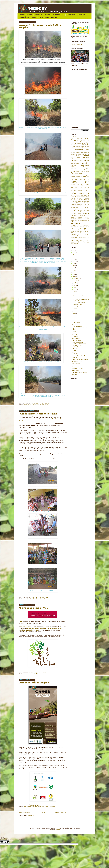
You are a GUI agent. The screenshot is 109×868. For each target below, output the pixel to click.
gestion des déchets (79, 186)
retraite (85, 232)
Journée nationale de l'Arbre (82, 197)
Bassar (87, 150)
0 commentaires (45, 403)
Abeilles (75, 137)
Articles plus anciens (61, 813)
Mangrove (80, 201)
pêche (80, 214)
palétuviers (86, 211)
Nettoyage (41, 599)
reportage (73, 228)
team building (75, 239)
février (76, 309)
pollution (87, 217)
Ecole (83, 167)
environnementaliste (75, 175)
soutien (76, 238)
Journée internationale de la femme (38, 414)
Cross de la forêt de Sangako (34, 683)
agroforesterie (80, 143)
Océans (77, 208)
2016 (74, 270)
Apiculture (74, 148)
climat (84, 158)
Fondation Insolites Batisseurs (77, 346)
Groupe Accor (76, 348)
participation (74, 214)
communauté (79, 159)
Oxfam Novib (76, 367)
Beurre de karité (80, 151)
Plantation (52, 807)
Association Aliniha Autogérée (31, 599)
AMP (72, 147)
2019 (72, 137)
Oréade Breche (76, 365)
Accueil (43, 813)
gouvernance (80, 191)
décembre (77, 279)
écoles (87, 167)
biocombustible (85, 153)
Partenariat (86, 212)
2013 (74, 277)
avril (75, 292)
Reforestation (86, 225)
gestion (72, 186)
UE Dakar (75, 374)
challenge (87, 154)
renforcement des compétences (80, 227)
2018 (74, 266)
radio (88, 222)
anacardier (76, 147)
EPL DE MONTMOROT (78, 340)
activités (87, 138)
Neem (81, 206)
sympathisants (81, 238)
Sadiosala (87, 233)
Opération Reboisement (80, 209)
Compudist (75, 337)
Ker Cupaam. (80, 198)
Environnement (77, 173)
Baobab (83, 150)
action (87, 137)
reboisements (85, 224)
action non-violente (76, 138)
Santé (79, 234)
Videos (41, 17)
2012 (74, 314)
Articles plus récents (25, 813)
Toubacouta (85, 239)
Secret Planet (76, 371)
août (75, 283)
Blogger (58, 830)
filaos (77, 178)
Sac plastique (79, 233)
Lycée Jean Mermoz (83, 200)
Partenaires (82, 15)
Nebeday (87, 205)
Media (37, 674)
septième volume (26, 627)
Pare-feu (47, 405)
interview (84, 192)
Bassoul (73, 151)
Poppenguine (80, 219)
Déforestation (80, 164)
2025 (74, 250)
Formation (74, 183)
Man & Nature (76, 363)
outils (72, 211)
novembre (77, 281)
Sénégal (87, 234)
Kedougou (74, 198)
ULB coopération (85, 241)
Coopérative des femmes (80, 160)
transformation (74, 241)
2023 (74, 255)
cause (83, 154)
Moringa (47, 15)
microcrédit (83, 203)
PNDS (87, 216)
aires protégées (81, 145)
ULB (80, 241)
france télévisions (81, 184)
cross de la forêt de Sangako (30, 807)
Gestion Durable (81, 189)
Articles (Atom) (31, 815)
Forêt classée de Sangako (38, 405)
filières (80, 178)
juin (75, 287)
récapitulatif (73, 225)
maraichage (86, 201)
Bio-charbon (56, 15)
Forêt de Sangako (84, 181)
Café (72, 154)
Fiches (47, 17)
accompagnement (81, 137)
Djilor (79, 167)
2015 (74, 272)
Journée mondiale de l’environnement (80, 194)
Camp (74, 154)
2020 (74, 261)
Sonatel (72, 238)
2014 (74, 275)
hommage (85, 191)
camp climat (78, 154)
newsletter (73, 208)
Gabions (87, 184)
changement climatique (77, 156)
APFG (74, 333)
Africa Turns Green (77, 326)
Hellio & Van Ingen (77, 350)
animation (81, 147)
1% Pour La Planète (77, 323)
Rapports (54, 17)
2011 (74, 316)
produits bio (86, 220)
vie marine (81, 244)
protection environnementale (78, 222)
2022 (74, 257)
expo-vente (79, 177)
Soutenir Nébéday (24, 17)
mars (75, 294)
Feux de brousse (28, 405)
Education (74, 168)
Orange (87, 209)
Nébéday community (75, 206)
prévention (80, 220)
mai (75, 290)
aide (85, 143)
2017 (74, 268)
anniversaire (86, 147)
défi (74, 164)
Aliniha (29, 629)
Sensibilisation (75, 236)
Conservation (86, 159)
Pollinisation (79, 217)
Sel (83, 235)
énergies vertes (85, 172)
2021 (74, 259)
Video (78, 242)
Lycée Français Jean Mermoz (80, 360)
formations (81, 183)
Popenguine (74, 219)
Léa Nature (75, 358)
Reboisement (38, 15)
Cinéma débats (78, 157)
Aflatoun (81, 142)
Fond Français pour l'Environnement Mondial (79, 343)
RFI (88, 232)
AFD (73, 324)
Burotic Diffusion (77, 335)
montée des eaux (75, 205)
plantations (83, 216)
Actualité (74, 140)
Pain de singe (78, 211)
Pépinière (86, 214)
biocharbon (79, 153)
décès (72, 164)
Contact (34, 17)
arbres (79, 148)
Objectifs (30, 15)
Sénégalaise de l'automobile (80, 372)
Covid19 (73, 162)
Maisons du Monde (77, 361)
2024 (74, 253)
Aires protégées (71, 15)
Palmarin (73, 212)
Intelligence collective (76, 192)
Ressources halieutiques (77, 232)
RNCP (72, 233)
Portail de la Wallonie (78, 369)
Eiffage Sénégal (76, 339)
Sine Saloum (85, 236)
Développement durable (29, 674)
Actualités (22, 15)
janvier (76, 311)
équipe (83, 175)
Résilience (87, 230)
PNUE (72, 217)
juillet (75, 285)
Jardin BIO (75, 354)
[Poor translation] (7, 842)
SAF (63, 15)
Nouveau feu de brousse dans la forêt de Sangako (81, 296)
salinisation (73, 235)
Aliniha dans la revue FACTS (33, 608)
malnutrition (74, 201)
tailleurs (87, 238)
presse (76, 220)
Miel (88, 203)
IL (88, 191)
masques (73, 203)
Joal (88, 192)
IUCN (73, 352)
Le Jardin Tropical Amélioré (79, 356)
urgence (73, 242)
